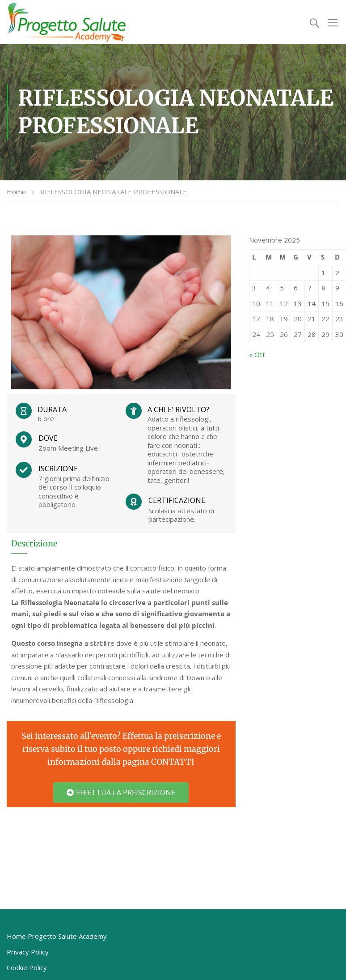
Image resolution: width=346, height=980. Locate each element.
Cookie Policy (27, 969)
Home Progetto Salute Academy (57, 937)
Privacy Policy (28, 953)
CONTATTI (173, 763)
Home (16, 193)
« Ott (257, 356)
